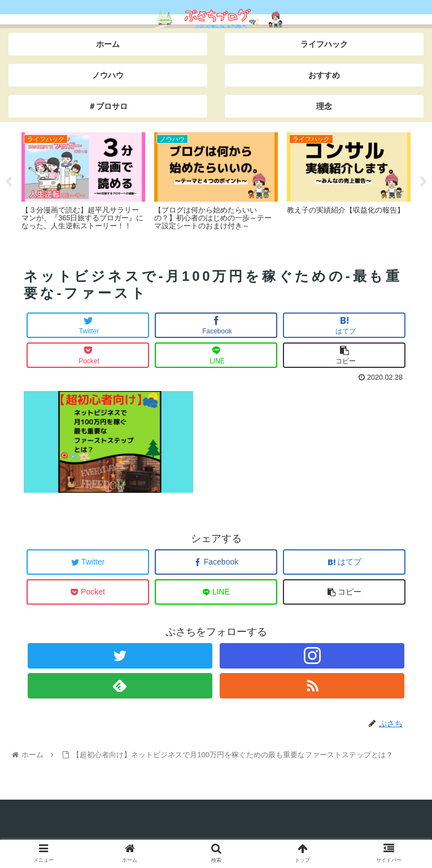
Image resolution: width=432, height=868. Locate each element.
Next (424, 182)
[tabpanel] (83, 180)
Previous (8, 182)
